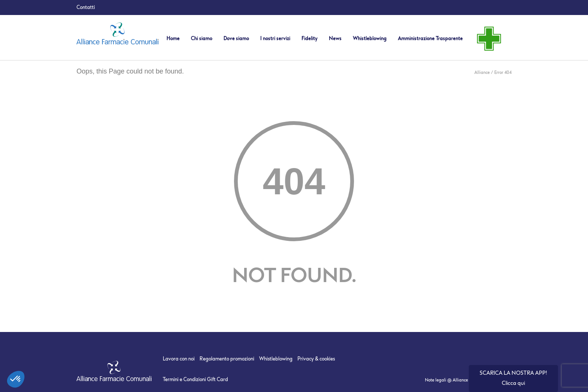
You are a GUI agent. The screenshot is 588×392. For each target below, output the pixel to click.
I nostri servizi (275, 38)
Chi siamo (202, 38)
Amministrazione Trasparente (430, 38)
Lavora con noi (179, 359)
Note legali (436, 380)
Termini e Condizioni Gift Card (195, 379)
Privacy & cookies (316, 359)
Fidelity (310, 38)
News (335, 38)
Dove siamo (236, 38)
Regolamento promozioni (227, 359)
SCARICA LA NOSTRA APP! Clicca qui (513, 378)
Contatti (86, 7)
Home (173, 38)
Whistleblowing (370, 38)
